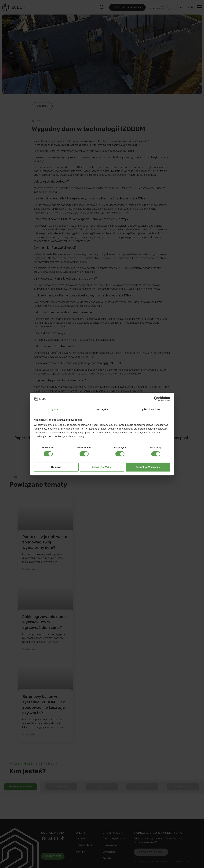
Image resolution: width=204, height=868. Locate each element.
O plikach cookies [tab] (150, 409)
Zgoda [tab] (54, 409)
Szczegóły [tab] (102, 409)
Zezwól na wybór (102, 467)
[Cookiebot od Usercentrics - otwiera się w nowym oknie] (156, 399)
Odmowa (56, 467)
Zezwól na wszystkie (148, 467)
